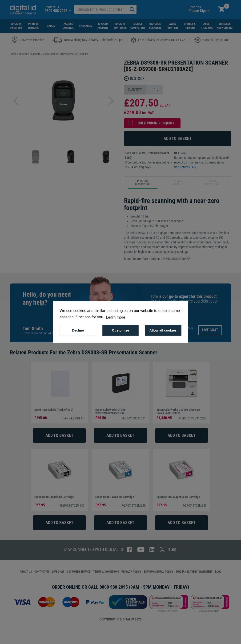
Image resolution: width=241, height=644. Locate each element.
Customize (121, 330)
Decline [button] (78, 330)
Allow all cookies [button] (163, 330)
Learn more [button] (116, 317)
